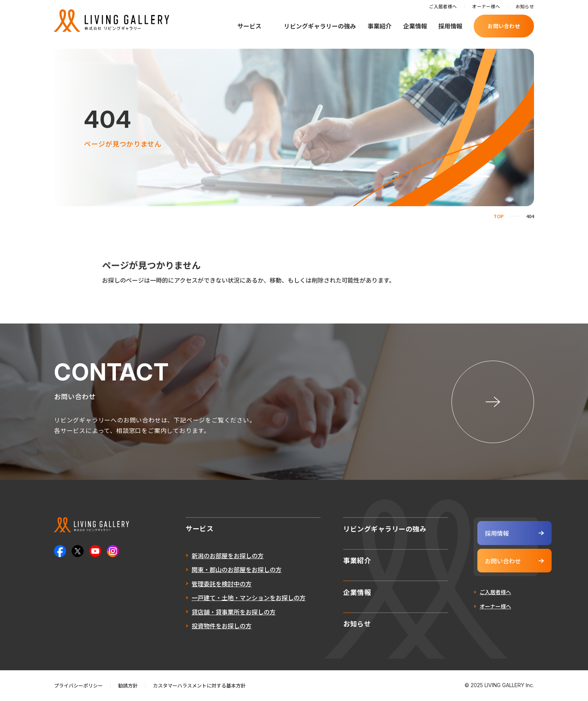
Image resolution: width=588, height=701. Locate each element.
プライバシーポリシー (78, 686)
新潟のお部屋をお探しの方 (209, 557)
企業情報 (415, 26)
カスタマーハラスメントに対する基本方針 (199, 686)
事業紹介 (379, 26)
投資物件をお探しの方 (203, 627)
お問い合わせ (504, 26)
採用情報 (450, 26)
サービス (249, 26)
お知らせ (525, 6)
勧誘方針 (128, 686)
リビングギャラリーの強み (320, 26)
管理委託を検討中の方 (203, 585)
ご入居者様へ (443, 6)
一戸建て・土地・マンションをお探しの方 (230, 599)
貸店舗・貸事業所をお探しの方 (215, 613)
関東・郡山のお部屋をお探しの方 (218, 571)
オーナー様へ (486, 6)
